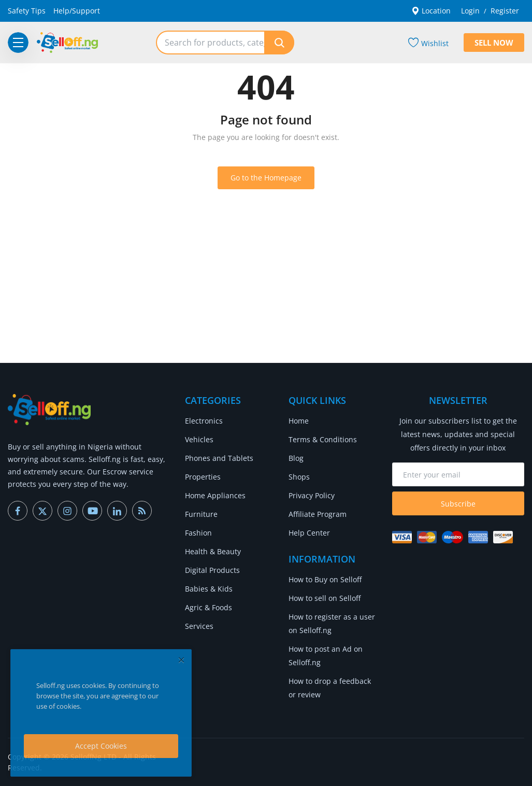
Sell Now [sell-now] (494, 43)
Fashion (198, 533)
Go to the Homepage (266, 178)
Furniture (201, 514)
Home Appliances (215, 495)
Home (299, 421)
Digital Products (212, 570)
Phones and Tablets (219, 458)
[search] (279, 43)
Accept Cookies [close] (101, 746)
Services (199, 626)
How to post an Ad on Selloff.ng (326, 656)
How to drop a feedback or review (330, 688)
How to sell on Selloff (325, 598)
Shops (299, 477)
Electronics (204, 421)
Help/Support (77, 11)
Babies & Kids (209, 589)
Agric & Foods (209, 607)
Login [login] (470, 11)
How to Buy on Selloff (325, 579)
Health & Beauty (213, 551)
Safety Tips (27, 11)
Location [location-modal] (431, 11)
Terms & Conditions (323, 439)
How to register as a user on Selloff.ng (332, 623)
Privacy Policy (312, 495)
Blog (296, 458)
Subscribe (458, 504)
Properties (203, 477)
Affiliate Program (318, 514)
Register (505, 11)
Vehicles (199, 439)
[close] (181, 660)
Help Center (309, 533)
